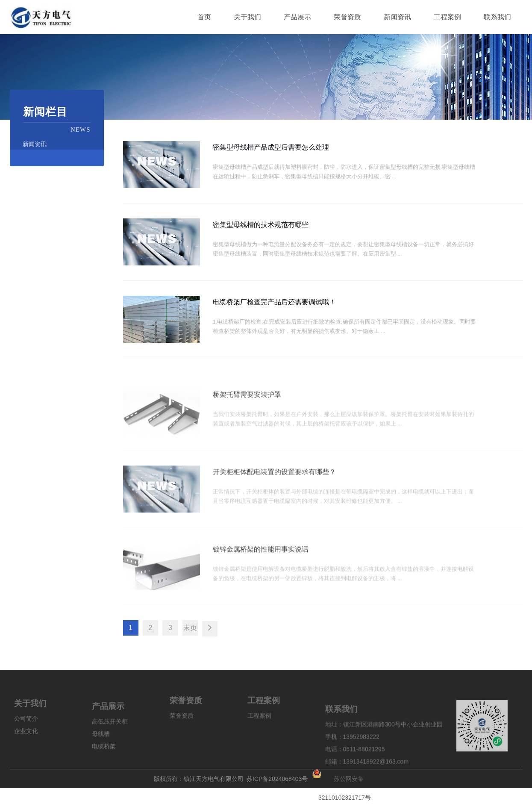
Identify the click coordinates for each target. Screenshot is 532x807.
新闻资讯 (35, 144)
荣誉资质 (182, 729)
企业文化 (26, 750)
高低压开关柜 (110, 746)
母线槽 (101, 758)
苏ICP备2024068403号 (277, 778)
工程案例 (259, 729)
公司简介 (26, 737)
